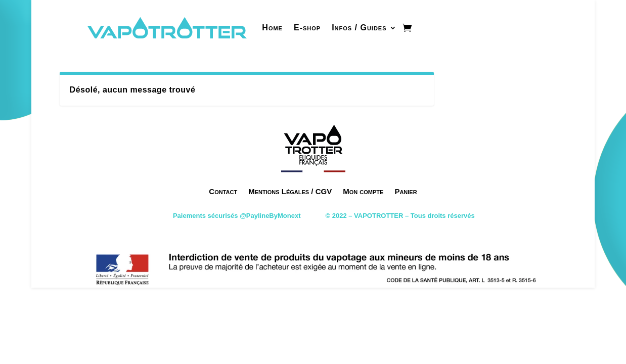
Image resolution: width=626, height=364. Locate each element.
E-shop (307, 28)
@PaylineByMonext (270, 216)
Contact (223, 191)
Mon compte (363, 191)
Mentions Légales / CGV (290, 191)
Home (272, 28)
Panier (406, 191)
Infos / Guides (359, 28)
